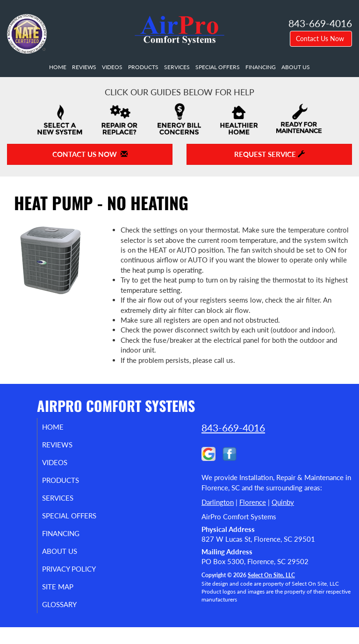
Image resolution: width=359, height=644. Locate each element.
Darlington (218, 502)
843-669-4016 (233, 428)
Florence (253, 502)
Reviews (84, 67)
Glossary (69, 621)
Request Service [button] (269, 154)
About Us (296, 67)
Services (177, 67)
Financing (261, 67)
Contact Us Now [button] (321, 39)
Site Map (67, 603)
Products (143, 67)
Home (58, 67)
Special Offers (218, 67)
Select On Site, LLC (271, 575)
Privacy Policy (58, 581)
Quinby (283, 502)
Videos (112, 67)
